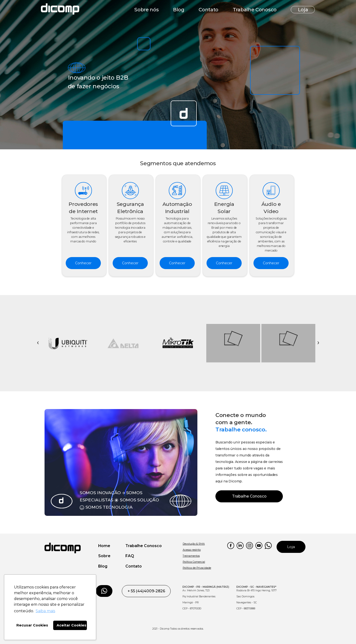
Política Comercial (194, 562)
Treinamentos (191, 556)
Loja (303, 10)
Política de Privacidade (197, 568)
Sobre (104, 556)
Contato (208, 10)
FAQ (130, 556)
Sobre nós (146, 10)
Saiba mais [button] (45, 611)
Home (104, 546)
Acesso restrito (192, 550)
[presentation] (38, 343)
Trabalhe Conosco (255, 10)
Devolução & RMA (194, 544)
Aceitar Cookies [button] (71, 625)
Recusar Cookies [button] (32, 625)
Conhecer (83, 263)
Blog (179, 10)
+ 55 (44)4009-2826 (146, 591)
